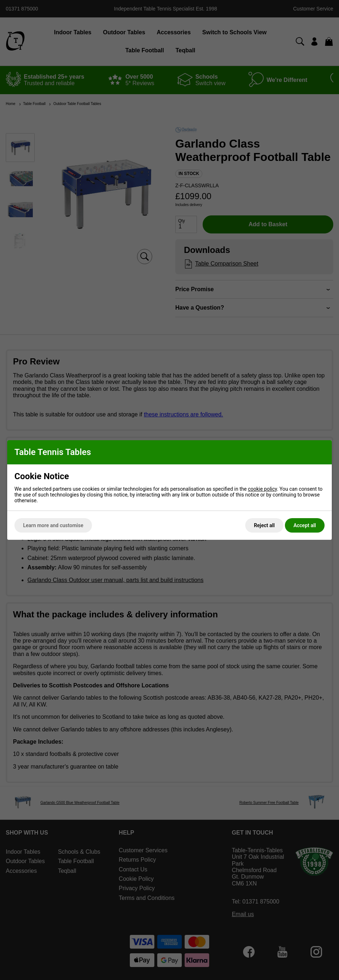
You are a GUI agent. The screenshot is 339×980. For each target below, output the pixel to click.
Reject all (264, 525)
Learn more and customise (53, 525)
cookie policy (262, 489)
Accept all (305, 525)
